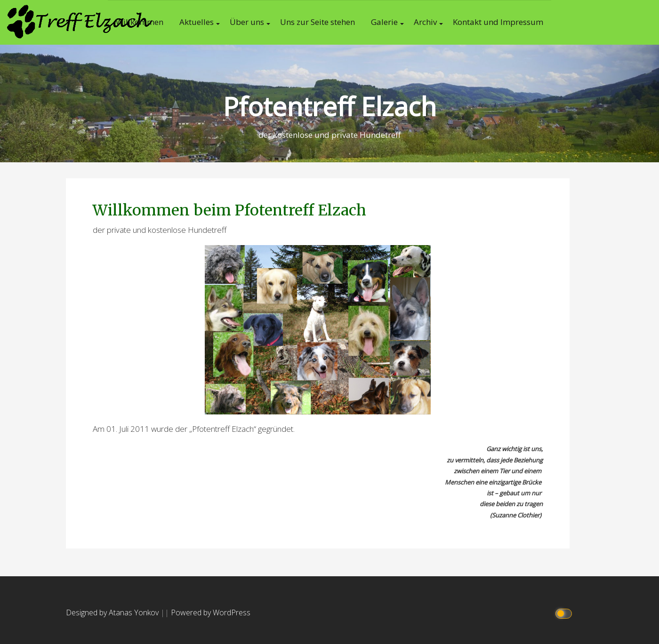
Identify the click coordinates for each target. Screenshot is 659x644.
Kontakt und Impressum (498, 22)
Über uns (247, 22)
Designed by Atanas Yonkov (113, 612)
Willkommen (140, 22)
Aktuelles (197, 22)
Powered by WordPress (211, 612)
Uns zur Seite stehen (317, 22)
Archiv (425, 22)
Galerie (384, 22)
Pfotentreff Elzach (330, 106)
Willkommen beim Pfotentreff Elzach (229, 210)
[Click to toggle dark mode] (565, 613)
